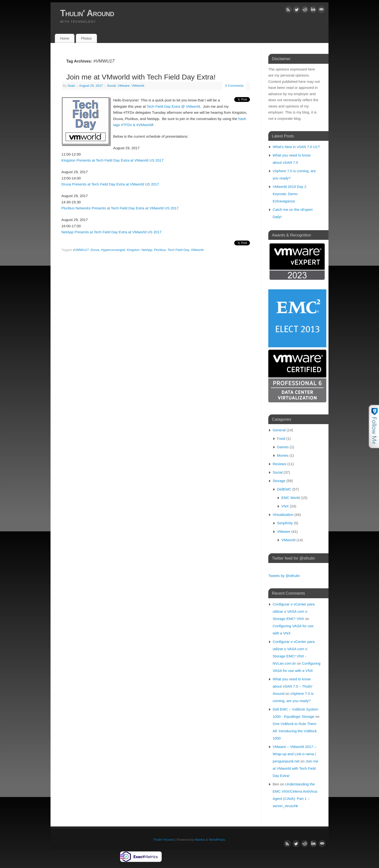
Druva (95, 250)
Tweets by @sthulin (284, 576)
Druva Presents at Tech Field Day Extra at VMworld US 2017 (110, 184)
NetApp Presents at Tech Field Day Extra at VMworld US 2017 (111, 232)
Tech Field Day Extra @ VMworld (173, 106)
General (279, 430)
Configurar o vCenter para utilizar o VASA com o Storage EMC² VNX (294, 611)
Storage (279, 481)
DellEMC (284, 489)
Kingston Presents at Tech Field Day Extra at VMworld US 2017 (112, 160)
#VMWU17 (81, 250)
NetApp (147, 250)
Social (112, 86)
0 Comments (234, 86)
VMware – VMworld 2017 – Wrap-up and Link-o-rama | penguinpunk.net (294, 754)
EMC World (291, 498)
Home (65, 38)
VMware (124, 86)
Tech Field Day (178, 250)
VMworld (138, 86)
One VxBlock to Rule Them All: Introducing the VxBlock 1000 (295, 731)
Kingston (133, 250)
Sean (72, 86)
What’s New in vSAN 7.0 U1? (296, 147)
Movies (283, 455)
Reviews (280, 464)
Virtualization (283, 515)
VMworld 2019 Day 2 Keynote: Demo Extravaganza (289, 194)
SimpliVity (285, 523)
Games (283, 447)
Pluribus (160, 250)
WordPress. (217, 840)
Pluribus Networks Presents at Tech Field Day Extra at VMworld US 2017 (120, 208)
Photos (86, 38)
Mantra (200, 840)
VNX (285, 506)
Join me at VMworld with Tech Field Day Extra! (141, 77)
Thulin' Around (87, 13)
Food (281, 438)
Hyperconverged (113, 250)
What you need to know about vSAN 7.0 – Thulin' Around (293, 686)
